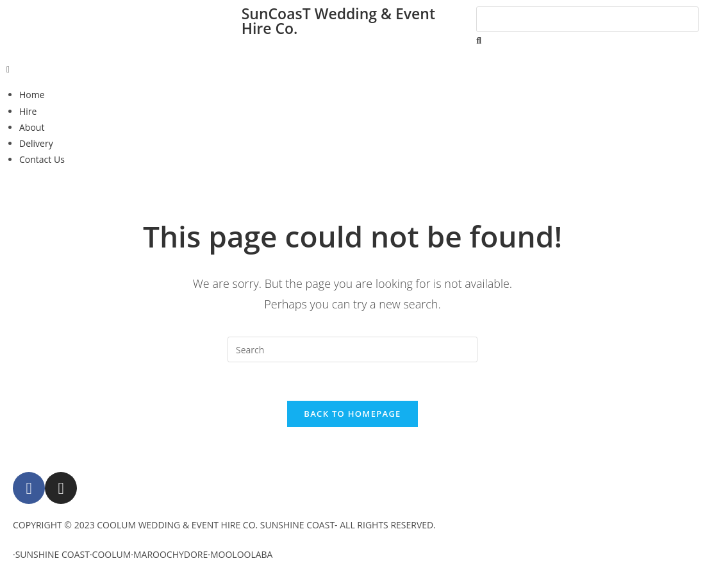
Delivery (36, 143)
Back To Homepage (352, 414)
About (32, 127)
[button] (352, 69)
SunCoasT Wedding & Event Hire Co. (338, 21)
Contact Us (42, 159)
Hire (28, 111)
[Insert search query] (352, 349)
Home (32, 95)
